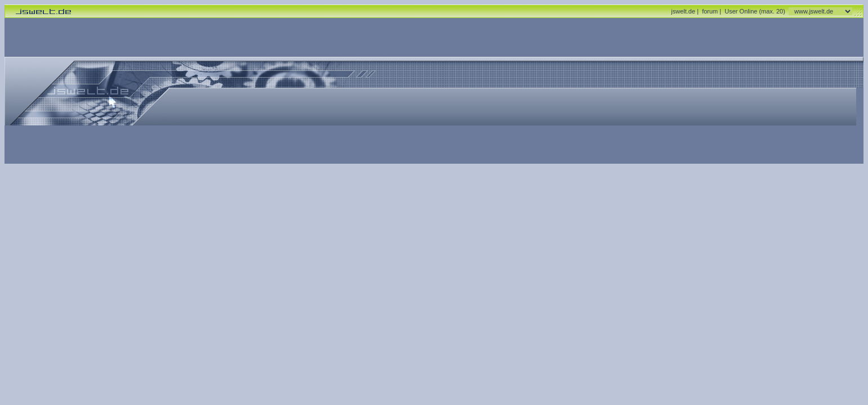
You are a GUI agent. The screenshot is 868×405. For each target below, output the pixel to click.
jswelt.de (683, 11)
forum (710, 11)
